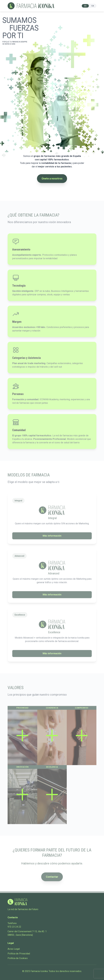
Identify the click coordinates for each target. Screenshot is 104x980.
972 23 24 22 (14, 927)
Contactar (52, 879)
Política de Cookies (18, 958)
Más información (52, 538)
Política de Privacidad (19, 954)
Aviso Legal (14, 949)
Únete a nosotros (52, 179)
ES (85, 6)
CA (93, 6)
